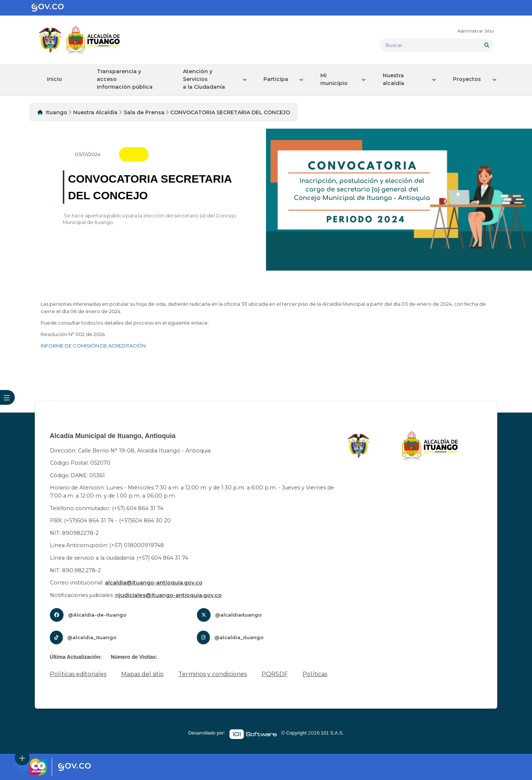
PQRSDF (275, 674)
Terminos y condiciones (213, 674)
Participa (279, 79)
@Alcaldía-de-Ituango (97, 615)
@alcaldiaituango (238, 615)
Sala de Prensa (144, 112)
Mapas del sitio (142, 674)
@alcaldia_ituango (92, 637)
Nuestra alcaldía (395, 79)
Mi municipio (337, 79)
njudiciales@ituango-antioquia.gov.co (168, 595)
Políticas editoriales (78, 674)
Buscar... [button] (396, 45)
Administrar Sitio (475, 31)
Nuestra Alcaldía (95, 112)
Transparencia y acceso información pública (128, 79)
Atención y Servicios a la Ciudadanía (208, 79)
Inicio (56, 79)
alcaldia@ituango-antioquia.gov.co (154, 583)
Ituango (57, 112)
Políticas (315, 674)
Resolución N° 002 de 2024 (73, 334)
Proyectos (468, 79)
